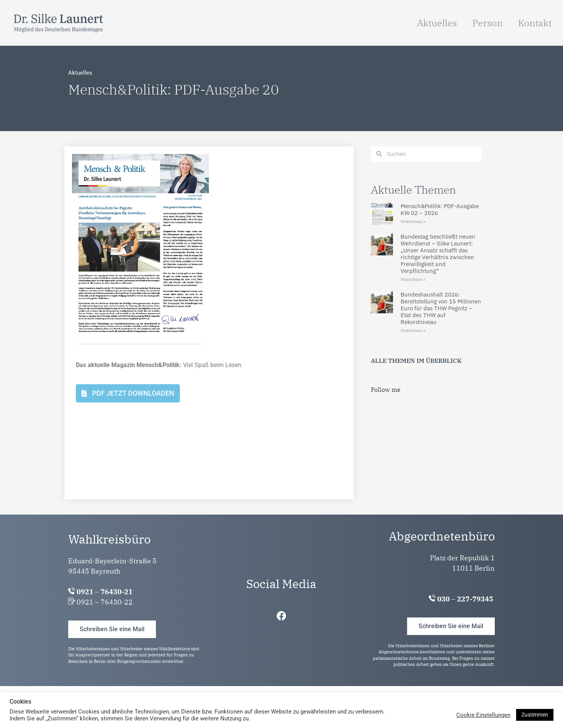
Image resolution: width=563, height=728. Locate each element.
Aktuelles (437, 23)
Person (488, 23)
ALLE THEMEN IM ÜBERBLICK (416, 361)
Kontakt (535, 23)
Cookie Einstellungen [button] (483, 715)
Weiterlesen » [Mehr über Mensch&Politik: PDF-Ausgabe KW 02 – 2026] (413, 222)
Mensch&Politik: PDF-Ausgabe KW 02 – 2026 (440, 209)
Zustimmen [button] (535, 715)
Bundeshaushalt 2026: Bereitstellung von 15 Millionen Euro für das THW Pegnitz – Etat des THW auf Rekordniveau (441, 308)
